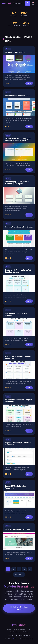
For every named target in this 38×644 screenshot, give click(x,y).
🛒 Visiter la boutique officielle (19, 608)
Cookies (25, 632)
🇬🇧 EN (33, 3)
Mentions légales (19, 629)
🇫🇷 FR (27, 3)
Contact (8, 629)
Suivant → (19, 575)
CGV (29, 629)
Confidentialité (15, 632)
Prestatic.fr (8, 3)
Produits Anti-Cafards (23, 635)
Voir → (29, 83)
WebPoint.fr (19, 3)
